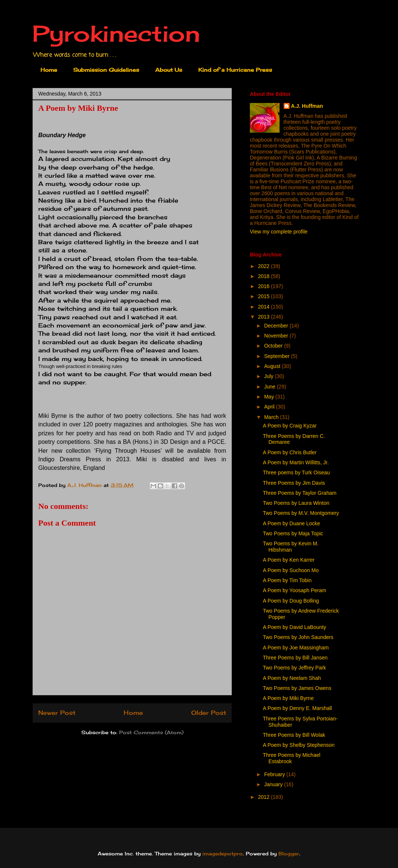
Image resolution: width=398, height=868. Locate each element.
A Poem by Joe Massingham (296, 648)
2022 (265, 266)
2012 (265, 797)
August (273, 366)
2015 (265, 296)
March (272, 417)
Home (49, 70)
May (270, 397)
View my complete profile (279, 232)
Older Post (209, 713)
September (277, 356)
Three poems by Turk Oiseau (296, 472)
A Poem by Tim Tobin (287, 580)
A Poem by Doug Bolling (291, 601)
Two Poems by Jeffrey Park (294, 668)
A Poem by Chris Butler (290, 452)
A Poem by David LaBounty (294, 627)
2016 (265, 286)
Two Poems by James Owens (297, 688)
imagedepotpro (223, 854)
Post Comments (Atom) (151, 732)
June (270, 387)
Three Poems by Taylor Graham (300, 493)
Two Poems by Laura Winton (296, 503)
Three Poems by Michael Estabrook (292, 758)
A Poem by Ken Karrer (289, 560)
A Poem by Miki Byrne (288, 698)
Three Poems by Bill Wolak (294, 735)
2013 (265, 317)
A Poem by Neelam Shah (292, 678)
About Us (169, 70)
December (277, 326)
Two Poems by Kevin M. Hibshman (291, 547)
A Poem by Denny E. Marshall (297, 708)
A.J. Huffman (307, 106)
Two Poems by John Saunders (298, 637)
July (269, 376)
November (277, 336)
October (274, 346)
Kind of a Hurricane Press (235, 70)
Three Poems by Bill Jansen (295, 658)
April (270, 407)
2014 (265, 307)
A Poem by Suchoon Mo (291, 570)
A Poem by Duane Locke (291, 523)
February (275, 774)
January (274, 784)
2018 (265, 276)
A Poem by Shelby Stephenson (299, 745)
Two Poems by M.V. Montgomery (301, 513)
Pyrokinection (116, 33)
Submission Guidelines (106, 70)
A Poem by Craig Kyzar (290, 426)
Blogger (289, 854)
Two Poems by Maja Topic (293, 533)
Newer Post (57, 713)
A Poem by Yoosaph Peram (294, 590)
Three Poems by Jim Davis (294, 483)
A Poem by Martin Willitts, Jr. (296, 462)
